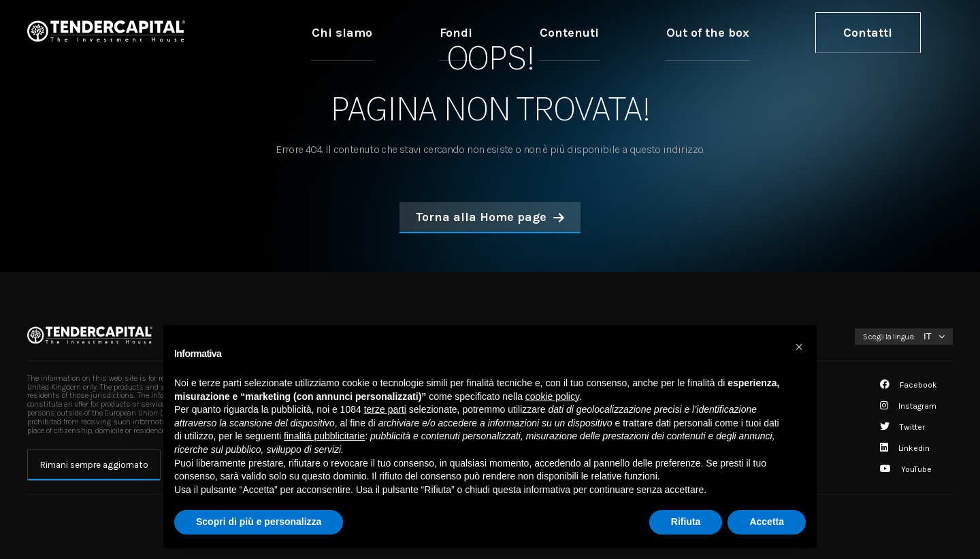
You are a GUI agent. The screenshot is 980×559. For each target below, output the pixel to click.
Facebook (909, 385)
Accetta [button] (767, 522)
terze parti (385, 409)
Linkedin (905, 448)
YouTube (906, 469)
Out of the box (766, 32)
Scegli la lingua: (889, 337)
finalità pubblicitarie (324, 436)
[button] (799, 347)
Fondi (597, 32)
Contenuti (670, 32)
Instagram (908, 406)
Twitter (902, 427)
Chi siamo (524, 32)
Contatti (887, 32)
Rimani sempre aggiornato (94, 465)
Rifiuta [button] (686, 522)
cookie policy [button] (552, 396)
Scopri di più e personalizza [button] (259, 522)
